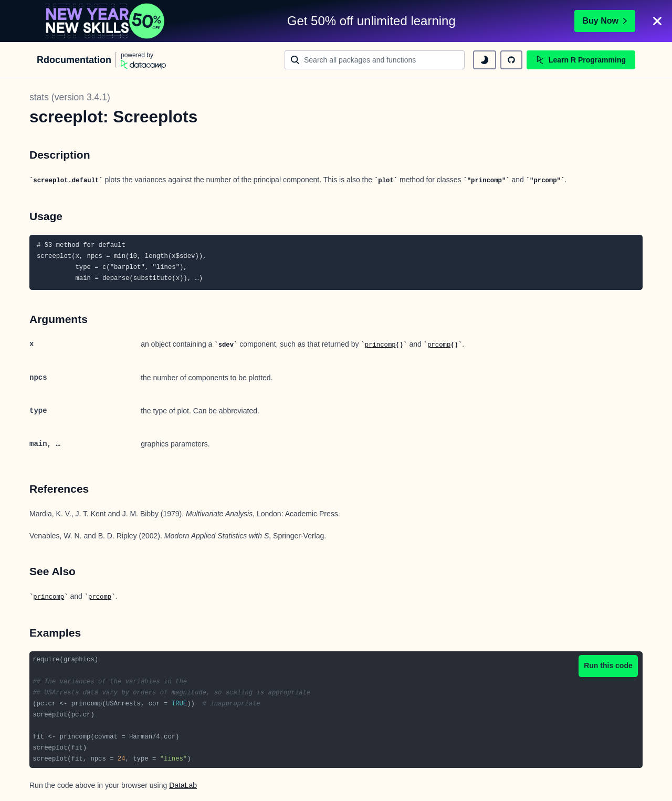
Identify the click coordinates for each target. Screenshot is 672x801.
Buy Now (605, 21)
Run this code (608, 665)
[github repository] (511, 60)
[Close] (657, 21)
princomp (380, 345)
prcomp (439, 345)
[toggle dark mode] (485, 60)
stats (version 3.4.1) (70, 97)
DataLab (183, 785)
